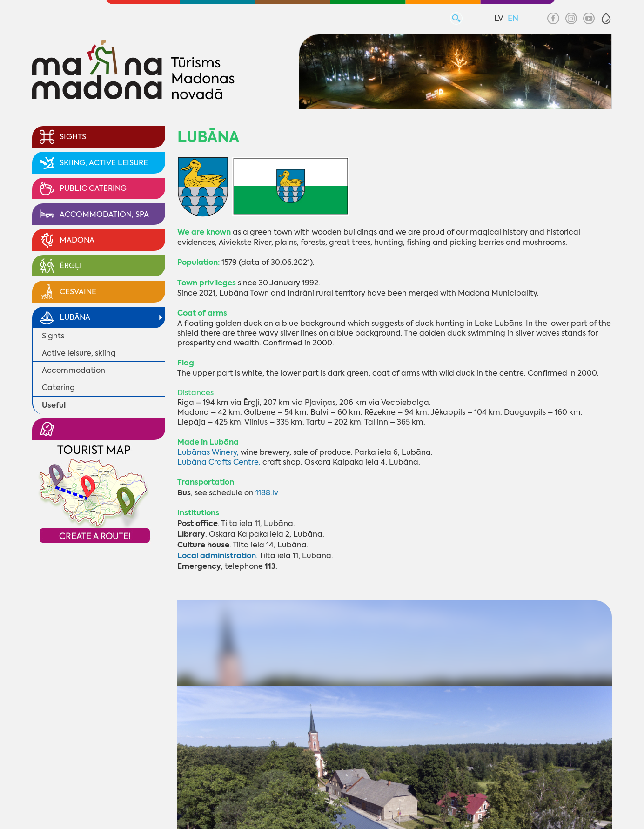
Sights (53, 336)
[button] (606, 18)
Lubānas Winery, (208, 452)
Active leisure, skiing (79, 353)
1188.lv (267, 493)
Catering (58, 388)
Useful (54, 405)
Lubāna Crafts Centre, (219, 462)
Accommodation (74, 370)
